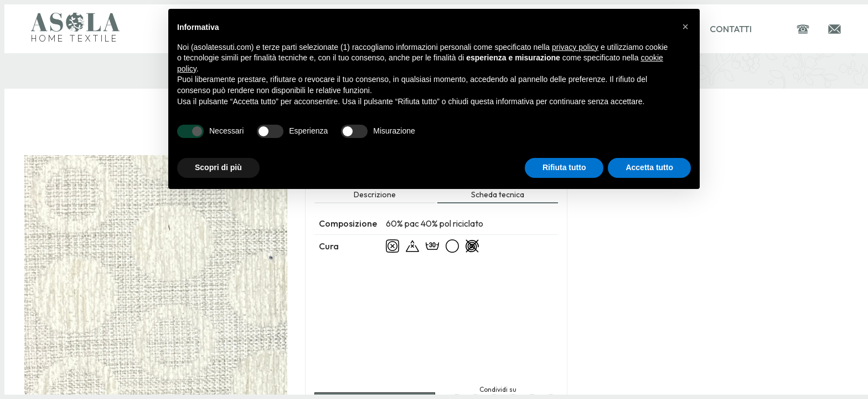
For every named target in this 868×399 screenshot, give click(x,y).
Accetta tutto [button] (649, 167)
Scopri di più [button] (218, 167)
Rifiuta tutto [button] (564, 167)
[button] (685, 27)
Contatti (731, 29)
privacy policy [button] (575, 47)
